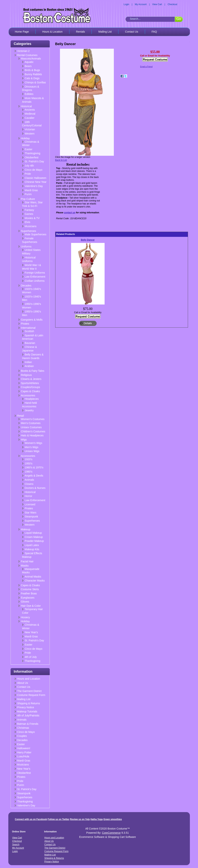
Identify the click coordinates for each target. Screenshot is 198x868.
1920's (29, 459)
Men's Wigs (32, 447)
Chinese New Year (36, 182)
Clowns (29, 484)
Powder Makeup (34, 541)
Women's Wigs (34, 443)
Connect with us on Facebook (31, 819)
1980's (29, 472)
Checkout (172, 4)
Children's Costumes (33, 431)
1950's (29, 463)
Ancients (30, 110)
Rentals (80, 32)
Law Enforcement (35, 277)
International (28, 328)
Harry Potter (24, 752)
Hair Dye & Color (31, 606)
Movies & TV (32, 218)
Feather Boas (29, 593)
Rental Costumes (27, 55)
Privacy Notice (26, 707)
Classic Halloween (36, 178)
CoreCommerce (111, 833)
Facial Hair (27, 561)
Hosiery (25, 617)
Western (30, 134)
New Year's (31, 632)
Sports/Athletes (30, 383)
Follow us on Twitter (59, 819)
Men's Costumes (31, 423)
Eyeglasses (28, 598)
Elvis (28, 222)
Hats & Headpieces (32, 435)
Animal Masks (33, 577)
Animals (30, 480)
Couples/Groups (31, 387)
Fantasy (30, 210)
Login (126, 4)
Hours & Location (52, 32)
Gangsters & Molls (32, 320)
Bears (28, 66)
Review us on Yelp (80, 819)
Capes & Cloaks (30, 391)
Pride (28, 174)
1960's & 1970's (34, 467)
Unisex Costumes (31, 427)
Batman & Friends (28, 724)
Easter (29, 149)
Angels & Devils (34, 476)
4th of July (31, 657)
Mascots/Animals (31, 59)
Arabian (29, 366)
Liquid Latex (32, 545)
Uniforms (26, 247)
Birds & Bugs (32, 70)
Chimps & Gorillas (35, 82)
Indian (28, 362)
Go (179, 19)
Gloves (25, 602)
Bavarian (30, 343)
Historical (26, 106)
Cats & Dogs (32, 78)
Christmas (23, 728)
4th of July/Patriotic (28, 715)
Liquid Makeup (33, 533)
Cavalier (30, 118)
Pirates (25, 324)
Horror (29, 496)
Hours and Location (29, 679)
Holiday (25, 138)
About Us (23, 683)
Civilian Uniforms (35, 281)
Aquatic (29, 62)
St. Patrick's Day (34, 161)
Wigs (24, 440)
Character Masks (35, 581)
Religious (26, 375)
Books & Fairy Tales (33, 371)
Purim (28, 194)
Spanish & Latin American (33, 337)
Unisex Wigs (32, 451)
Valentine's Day (34, 186)
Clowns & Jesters (31, 379)
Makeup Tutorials (27, 711)
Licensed (30, 504)
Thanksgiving (33, 153)
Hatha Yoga (97, 819)
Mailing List (105, 32)
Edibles (29, 94)
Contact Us (132, 32)
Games (29, 214)
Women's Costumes (33, 419)
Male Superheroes (36, 234)
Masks (25, 566)
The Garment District (29, 691)
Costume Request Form (31, 695)
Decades (26, 286)
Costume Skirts (30, 589)
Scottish (30, 331)
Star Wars (31, 513)
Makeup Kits (32, 549)
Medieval (30, 114)
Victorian (30, 129)
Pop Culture (28, 199)
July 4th (29, 166)
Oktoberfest (32, 157)
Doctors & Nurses (35, 488)
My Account (141, 4)
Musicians (31, 226)
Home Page (22, 32)
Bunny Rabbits (33, 74)
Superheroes (29, 231)
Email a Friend (146, 67)
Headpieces (32, 399)
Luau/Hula (23, 756)
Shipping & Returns (29, 703)
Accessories (28, 395)
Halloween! (24, 748)
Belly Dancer (88, 240)
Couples (22, 736)
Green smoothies (113, 819)
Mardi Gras (31, 190)
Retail (21, 416)
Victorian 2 (23, 51)
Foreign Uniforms (35, 273)
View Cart (157, 4)
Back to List (61, 160)
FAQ (154, 32)
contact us (70, 213)
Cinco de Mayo (34, 170)
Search (16, 845)
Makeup (26, 529)
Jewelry (29, 410)
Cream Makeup (34, 537)
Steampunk (31, 517)
